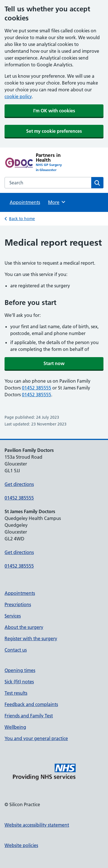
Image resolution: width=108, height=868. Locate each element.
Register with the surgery (31, 639)
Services (13, 616)
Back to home (22, 219)
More (57, 202)
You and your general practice (36, 738)
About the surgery (24, 627)
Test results (16, 693)
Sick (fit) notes (19, 682)
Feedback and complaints (31, 704)
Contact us (16, 650)
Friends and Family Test (29, 716)
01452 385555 (37, 388)
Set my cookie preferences (54, 131)
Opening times (20, 670)
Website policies (21, 845)
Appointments (25, 202)
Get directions (19, 484)
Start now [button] (54, 363)
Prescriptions (18, 604)
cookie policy (18, 96)
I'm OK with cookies (54, 111)
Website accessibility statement (37, 825)
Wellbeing (15, 727)
